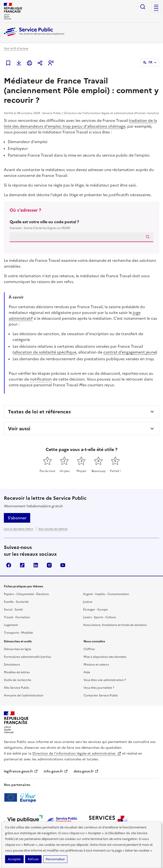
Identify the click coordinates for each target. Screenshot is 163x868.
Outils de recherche (18, 680)
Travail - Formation (17, 617)
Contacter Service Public (101, 695)
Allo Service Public (17, 688)
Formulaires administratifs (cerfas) (27, 657)
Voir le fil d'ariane (16, 49)
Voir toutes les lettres (53, 529)
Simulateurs (12, 665)
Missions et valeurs (96, 665)
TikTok (22, 565)
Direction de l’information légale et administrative (77, 753)
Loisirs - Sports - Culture (99, 617)
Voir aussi (19, 429)
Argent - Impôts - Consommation (106, 594)
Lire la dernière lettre (18, 529)
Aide (87, 672)
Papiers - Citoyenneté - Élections (26, 594)
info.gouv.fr (56, 771)
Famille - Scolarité (16, 602)
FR (150, 62)
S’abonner (17, 518)
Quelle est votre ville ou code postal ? (81, 225)
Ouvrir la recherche (143, 7)
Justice (88, 602)
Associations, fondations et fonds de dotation (115, 625)
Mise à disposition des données (105, 657)
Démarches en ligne (18, 649)
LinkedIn (36, 565)
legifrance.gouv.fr (21, 771)
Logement (11, 625)
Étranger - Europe (95, 610)
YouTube (63, 565)
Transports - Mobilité (18, 633)
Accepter (14, 859)
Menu (156, 11)
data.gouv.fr (86, 771)
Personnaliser (55, 859)
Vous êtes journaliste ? (99, 688)
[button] (51, 63)
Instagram (49, 565)
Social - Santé (13, 610)
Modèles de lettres (17, 672)
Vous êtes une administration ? (105, 680)
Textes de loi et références (39, 412)
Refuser (33, 859)
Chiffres (89, 649)
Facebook (9, 565)
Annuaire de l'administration (24, 695)
